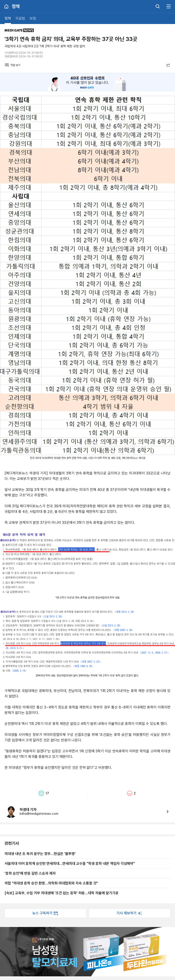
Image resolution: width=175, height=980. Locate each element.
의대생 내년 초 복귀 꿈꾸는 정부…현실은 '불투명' (40, 854)
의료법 (20, 18)
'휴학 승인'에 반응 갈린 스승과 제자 (30, 873)
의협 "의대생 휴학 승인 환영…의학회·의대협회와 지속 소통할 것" (51, 883)
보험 (33, 18)
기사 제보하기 (130, 913)
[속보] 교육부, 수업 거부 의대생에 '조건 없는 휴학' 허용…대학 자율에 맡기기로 (62, 893)
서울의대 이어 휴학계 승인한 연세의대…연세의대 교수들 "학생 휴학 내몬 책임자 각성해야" (70, 863)
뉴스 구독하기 (46, 913)
